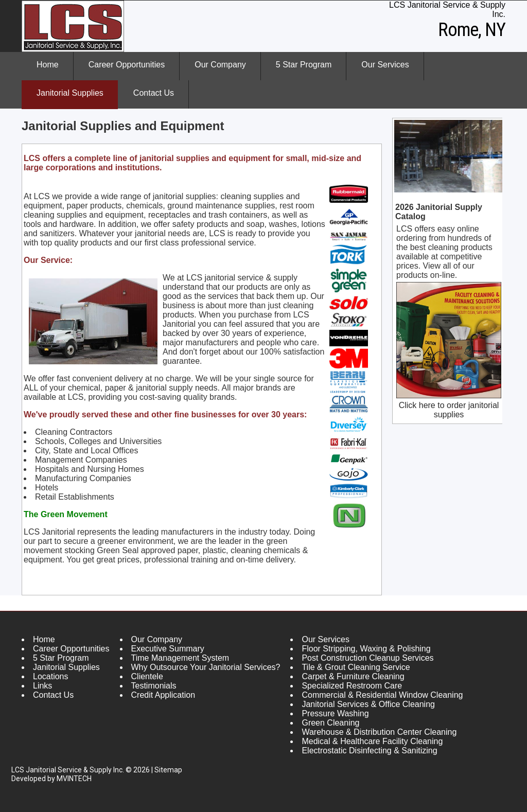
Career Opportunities (127, 65)
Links (42, 686)
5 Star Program (304, 65)
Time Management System (180, 658)
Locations (51, 676)
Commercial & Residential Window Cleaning (382, 695)
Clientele (147, 676)
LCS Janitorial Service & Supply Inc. (68, 770)
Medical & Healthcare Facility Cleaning (372, 741)
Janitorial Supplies (70, 93)
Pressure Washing (335, 713)
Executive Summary (168, 649)
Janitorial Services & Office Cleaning (368, 704)
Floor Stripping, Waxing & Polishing (366, 649)
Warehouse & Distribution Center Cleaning (379, 732)
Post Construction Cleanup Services (367, 658)
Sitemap (168, 770)
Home (48, 65)
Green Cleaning (330, 723)
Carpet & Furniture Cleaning (353, 676)
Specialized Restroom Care (352, 686)
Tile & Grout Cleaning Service (356, 667)
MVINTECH (74, 779)
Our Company (213, 70)
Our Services (377, 70)
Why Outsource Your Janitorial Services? (206, 667)
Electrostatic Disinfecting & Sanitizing (369, 751)
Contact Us (154, 93)
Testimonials (154, 686)
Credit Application (163, 695)
